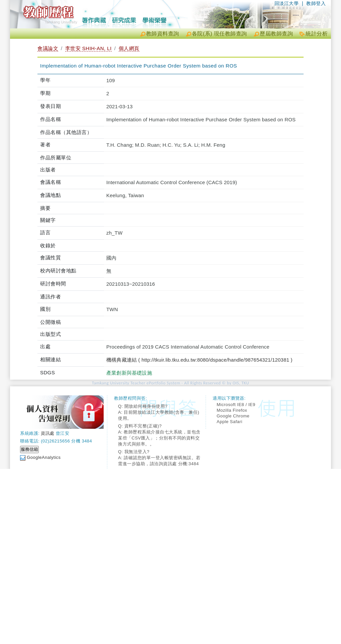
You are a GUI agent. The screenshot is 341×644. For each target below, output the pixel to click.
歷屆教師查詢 (276, 34)
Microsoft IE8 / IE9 (236, 405)
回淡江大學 (287, 3)
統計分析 (317, 34)
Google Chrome (233, 416)
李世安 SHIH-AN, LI (88, 48)
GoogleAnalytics (44, 457)
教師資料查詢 (163, 34)
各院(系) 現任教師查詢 (219, 34)
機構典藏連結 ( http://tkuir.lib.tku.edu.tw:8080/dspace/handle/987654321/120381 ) (199, 360)
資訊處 (48, 433)
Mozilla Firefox (232, 410)
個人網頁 (129, 48)
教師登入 (316, 3)
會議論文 (48, 48)
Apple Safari (230, 422)
